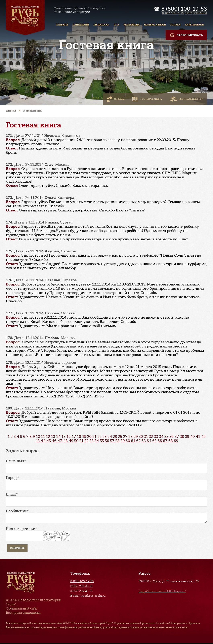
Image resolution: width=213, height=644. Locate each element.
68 (171, 441)
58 (117, 441)
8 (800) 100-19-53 (184, 9)
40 (192, 437)
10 (38, 437)
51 (81, 441)
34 (161, 437)
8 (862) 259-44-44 (196, 13)
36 (172, 437)
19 (84, 437)
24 (110, 437)
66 (160, 441)
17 (74, 437)
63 (144, 441)
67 (165, 441)
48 (65, 441)
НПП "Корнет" (162, 591)
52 (86, 441)
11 (43, 437)
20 (89, 437)
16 (69, 437)
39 (187, 437)
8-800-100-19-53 (82, 581)
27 (125, 437)
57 (112, 441)
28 (131, 437)
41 (198, 437)
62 (138, 441)
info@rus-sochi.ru (93, 596)
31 (146, 437)
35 (166, 437)
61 (133, 441)
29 (136, 437)
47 (60, 441)
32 (151, 437)
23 (104, 437)
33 (156, 437)
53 (91, 441)
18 (79, 437)
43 (37, 441)
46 (54, 441)
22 (99, 437)
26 (120, 437)
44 (43, 441)
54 (97, 441)
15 (63, 437)
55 (102, 441)
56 (107, 441)
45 (49, 441)
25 (115, 437)
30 (141, 437)
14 (58, 437)
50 (76, 441)
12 (48, 437)
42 (203, 437)
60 (128, 441)
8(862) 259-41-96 (82, 586)
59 (123, 441)
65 (154, 441)
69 (176, 441)
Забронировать (186, 35)
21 (94, 437)
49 (71, 441)
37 (177, 437)
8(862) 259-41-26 (82, 591)
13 (53, 437)
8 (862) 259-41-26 (173, 13)
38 (182, 437)
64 (149, 441)
